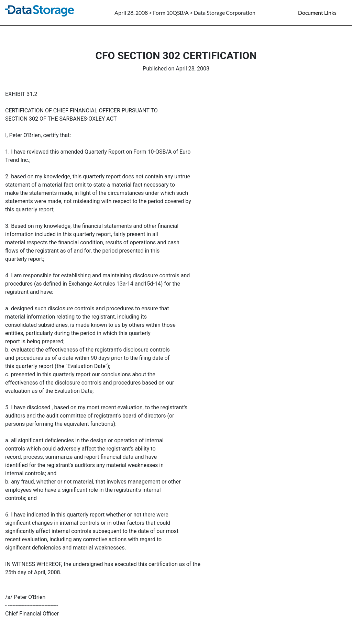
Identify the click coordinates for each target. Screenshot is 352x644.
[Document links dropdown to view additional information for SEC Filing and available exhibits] (321, 13)
